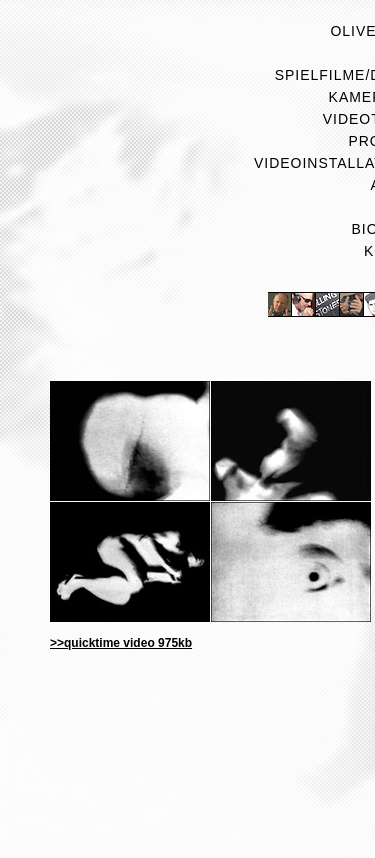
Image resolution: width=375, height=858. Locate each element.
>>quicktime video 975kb (121, 643)
